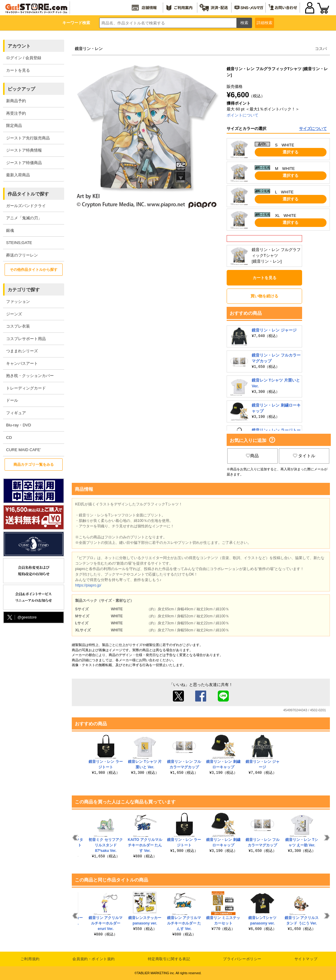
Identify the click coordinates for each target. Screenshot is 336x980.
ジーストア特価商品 (24, 163)
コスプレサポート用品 (26, 339)
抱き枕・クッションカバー (30, 376)
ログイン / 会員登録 (24, 58)
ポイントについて (243, 115)
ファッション (18, 302)
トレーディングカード (26, 388)
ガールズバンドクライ (26, 206)
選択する (290, 152)
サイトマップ (306, 959)
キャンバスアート (22, 363)
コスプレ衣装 (18, 326)
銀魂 (10, 230)
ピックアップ (21, 89)
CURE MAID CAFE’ (24, 450)
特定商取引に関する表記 (169, 959)
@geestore (21, 617)
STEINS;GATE (19, 243)
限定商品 (14, 126)
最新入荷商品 (18, 175)
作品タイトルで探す (28, 194)
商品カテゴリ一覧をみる (34, 465)
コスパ (321, 49)
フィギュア (16, 413)
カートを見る (18, 70)
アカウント (19, 46)
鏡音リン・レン (89, 49)
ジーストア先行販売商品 (28, 138)
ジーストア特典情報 (24, 150)
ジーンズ (14, 314)
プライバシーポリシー (242, 959)
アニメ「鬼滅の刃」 (24, 218)
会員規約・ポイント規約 (94, 959)
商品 (252, 456)
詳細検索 (265, 23)
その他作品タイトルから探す (34, 270)
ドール (12, 400)
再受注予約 (16, 113)
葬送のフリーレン (22, 255)
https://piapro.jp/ (88, 585)
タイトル (304, 456)
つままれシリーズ (22, 351)
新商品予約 (16, 101)
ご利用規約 (30, 959)
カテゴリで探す (24, 290)
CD (9, 438)
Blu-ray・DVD (19, 425)
